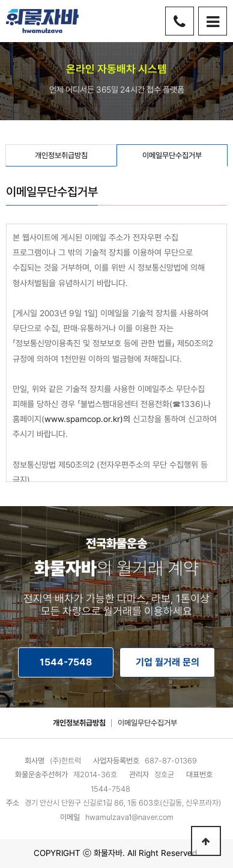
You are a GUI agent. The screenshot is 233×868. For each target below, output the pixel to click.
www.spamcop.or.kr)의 (87, 419)
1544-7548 (66, 662)
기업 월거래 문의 (168, 662)
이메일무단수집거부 (147, 723)
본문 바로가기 (0, 0)
